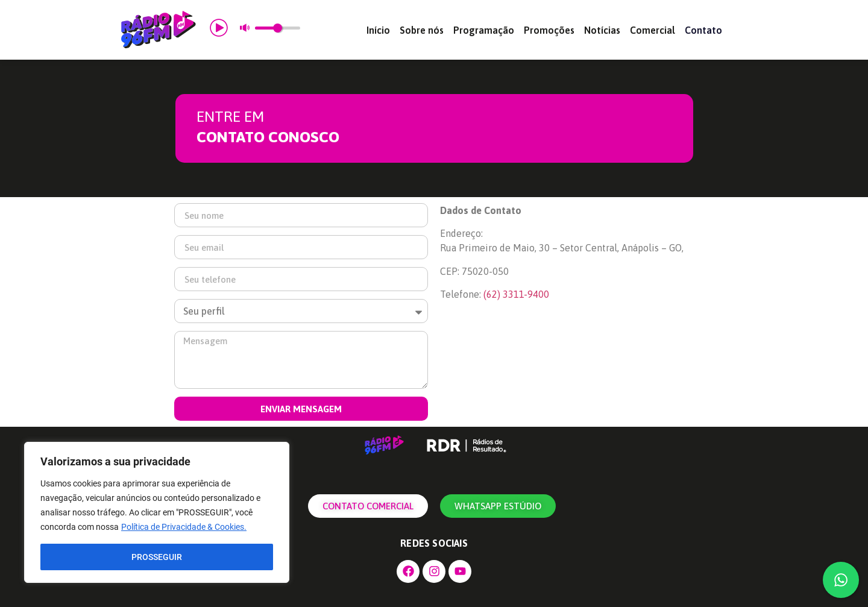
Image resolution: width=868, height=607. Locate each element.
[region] (157, 512)
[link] (516, 294)
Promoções (549, 30)
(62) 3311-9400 (516, 294)
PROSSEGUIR (157, 557)
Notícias (602, 30)
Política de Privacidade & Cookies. (184, 527)
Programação (484, 30)
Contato (703, 30)
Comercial (653, 30)
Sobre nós (422, 30)
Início (378, 30)
